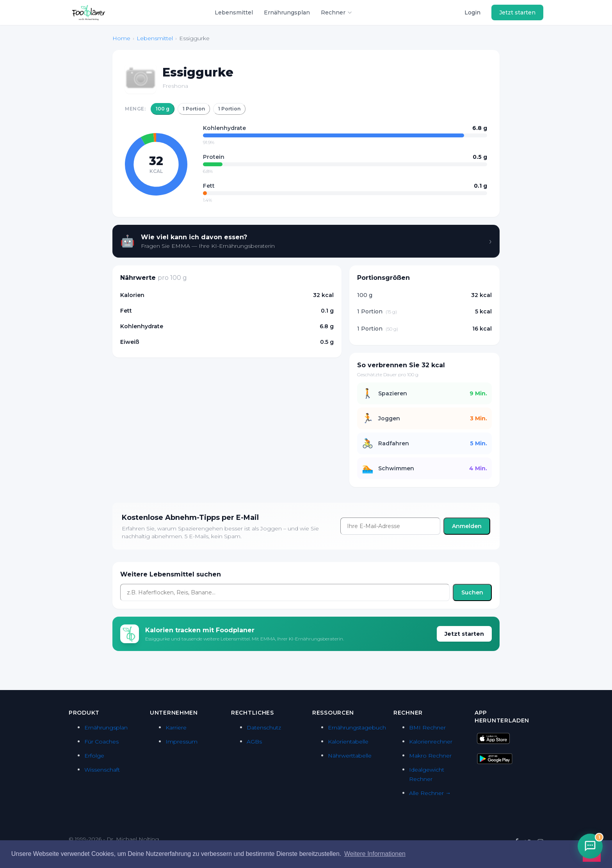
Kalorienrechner (431, 742)
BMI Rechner (427, 727)
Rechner (337, 12)
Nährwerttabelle (350, 756)
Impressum (181, 742)
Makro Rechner (430, 756)
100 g (163, 109)
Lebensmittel (234, 12)
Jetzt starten (517, 12)
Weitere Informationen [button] (375, 854)
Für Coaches (101, 742)
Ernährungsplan (287, 12)
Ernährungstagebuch (357, 727)
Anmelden (467, 526)
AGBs (254, 742)
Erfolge (94, 756)
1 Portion (194, 109)
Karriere (176, 727)
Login (472, 12)
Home (121, 38)
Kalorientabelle (348, 742)
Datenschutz (264, 727)
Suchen (472, 592)
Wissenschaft (102, 770)
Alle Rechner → (430, 793)
